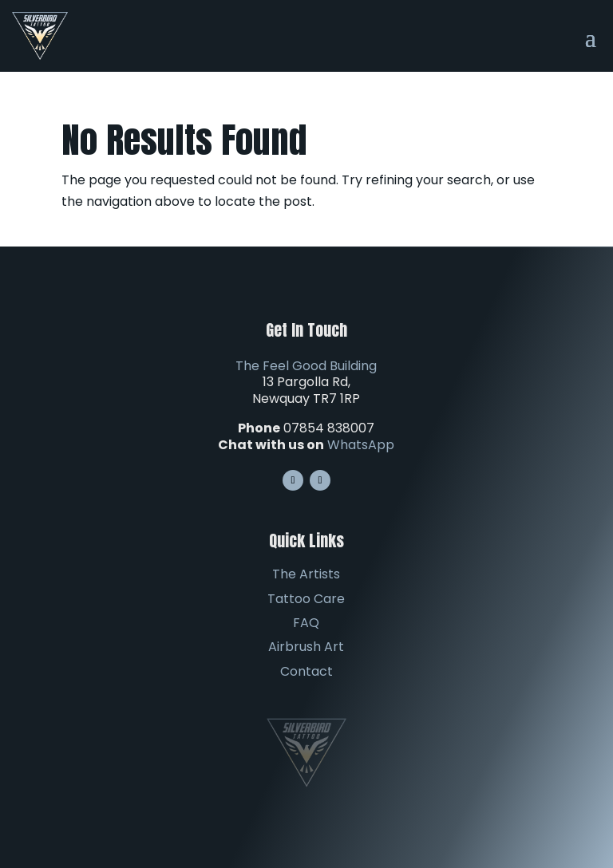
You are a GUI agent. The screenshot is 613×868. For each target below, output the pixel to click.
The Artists (306, 574)
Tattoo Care (306, 599)
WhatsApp (361, 445)
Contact (306, 671)
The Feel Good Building (306, 366)
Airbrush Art (306, 647)
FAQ (306, 623)
